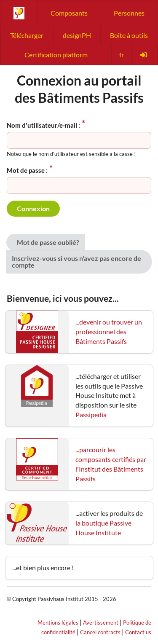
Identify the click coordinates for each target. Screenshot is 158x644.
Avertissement (101, 623)
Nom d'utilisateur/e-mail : (43, 125)
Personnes (129, 13)
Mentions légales (58, 623)
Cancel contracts (100, 632)
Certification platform (56, 55)
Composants (69, 13)
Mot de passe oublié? (48, 242)
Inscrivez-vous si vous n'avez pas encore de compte (76, 262)
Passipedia (91, 415)
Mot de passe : (27, 170)
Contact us (138, 632)
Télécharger (27, 35)
